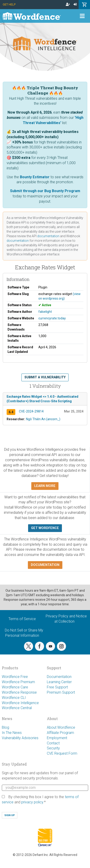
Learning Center (59, 682)
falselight (45, 312)
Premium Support (61, 692)
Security (53, 748)
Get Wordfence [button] (45, 528)
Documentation (59, 677)
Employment (57, 738)
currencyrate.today (52, 318)
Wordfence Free (15, 677)
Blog (5, 727)
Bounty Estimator (35, 177)
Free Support (57, 687)
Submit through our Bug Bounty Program (45, 191)
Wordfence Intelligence (20, 703)
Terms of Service (22, 619)
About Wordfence (61, 727)
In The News (12, 733)
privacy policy (32, 802)
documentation (48, 236)
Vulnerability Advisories (20, 738)
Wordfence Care (15, 687)
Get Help (9, 4)
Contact (53, 743)
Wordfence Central (17, 708)
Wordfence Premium (18, 682)
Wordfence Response (19, 692)
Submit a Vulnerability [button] (45, 377)
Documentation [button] (45, 565)
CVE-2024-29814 (31, 411)
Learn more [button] (45, 486)
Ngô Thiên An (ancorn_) (43, 419)
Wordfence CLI (14, 698)
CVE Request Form (62, 753)
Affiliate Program (60, 733)
